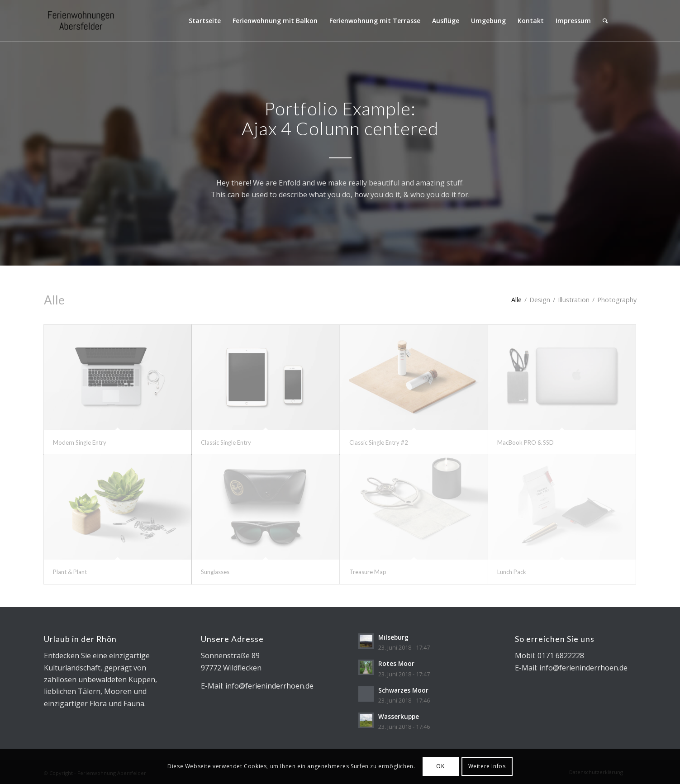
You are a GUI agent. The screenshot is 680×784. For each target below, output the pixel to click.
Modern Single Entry (80, 442)
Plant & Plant (70, 572)
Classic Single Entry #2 (379, 442)
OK (440, 766)
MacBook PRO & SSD (525, 442)
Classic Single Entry (226, 442)
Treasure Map (368, 572)
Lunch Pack (512, 572)
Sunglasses (215, 572)
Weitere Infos (487, 766)
